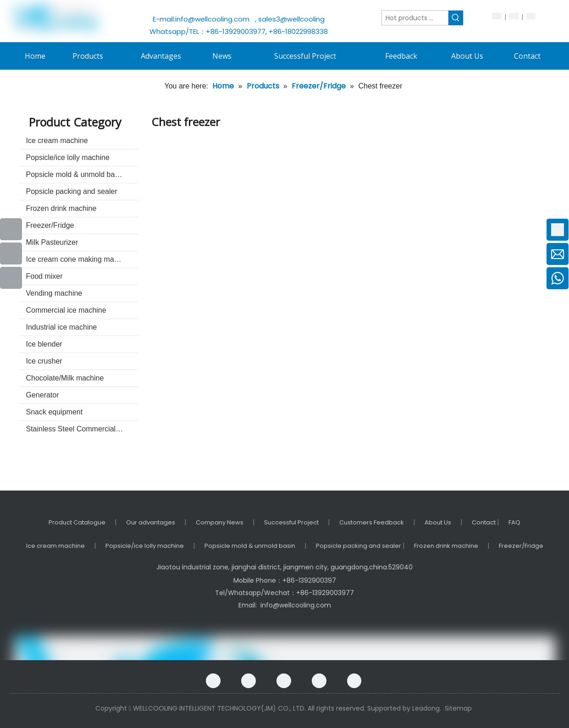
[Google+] (249, 681)
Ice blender (44, 344)
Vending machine (54, 293)
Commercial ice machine (66, 310)
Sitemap (458, 708)
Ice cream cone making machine (79, 259)
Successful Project (291, 522)
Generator (43, 395)
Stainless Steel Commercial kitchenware (82, 429)
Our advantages (151, 522)
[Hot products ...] (415, 18)
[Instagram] (354, 681)
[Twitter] (319, 681)
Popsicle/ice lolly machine (68, 157)
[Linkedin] (284, 681)
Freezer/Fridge (50, 225)
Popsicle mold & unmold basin (75, 174)
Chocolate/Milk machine (65, 378)
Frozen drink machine (61, 208)
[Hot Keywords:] (456, 18)
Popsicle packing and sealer (72, 191)
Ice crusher (44, 361)
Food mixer (44, 276)
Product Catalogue (77, 522)
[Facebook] (213, 681)
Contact (484, 522)
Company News (220, 522)
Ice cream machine (57, 141)
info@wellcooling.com (214, 19)
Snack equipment (55, 412)
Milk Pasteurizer (52, 242)
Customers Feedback (372, 522)
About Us (438, 522)
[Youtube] (11, 254)
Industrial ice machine (62, 327)
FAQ (514, 522)
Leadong (426, 708)
